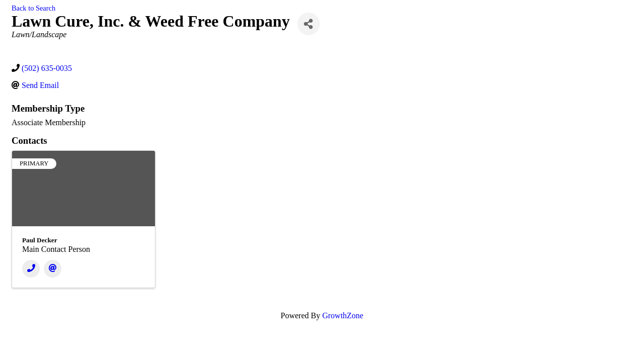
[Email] (53, 269)
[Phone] (31, 269)
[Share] (309, 24)
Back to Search (33, 8)
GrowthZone (343, 315)
